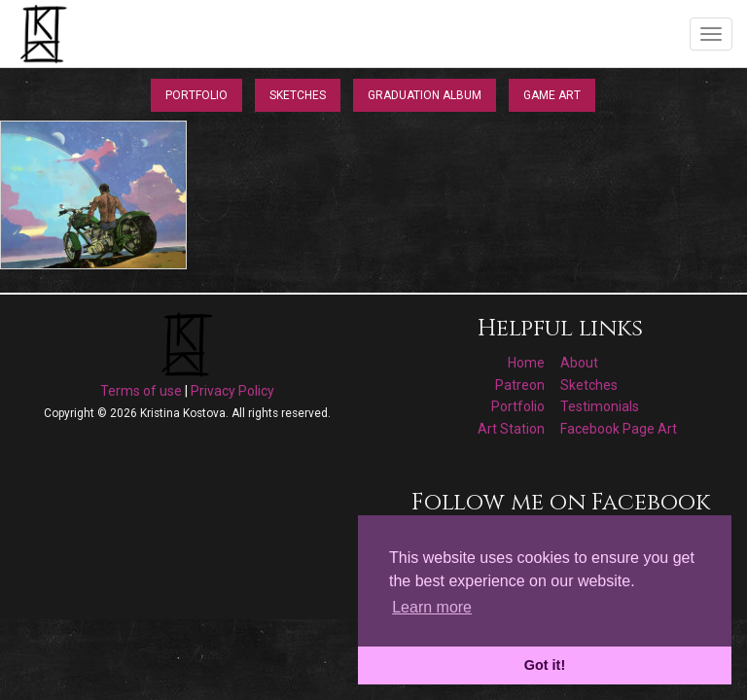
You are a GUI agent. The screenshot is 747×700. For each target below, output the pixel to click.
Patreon (520, 385)
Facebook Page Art (619, 429)
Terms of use (141, 391)
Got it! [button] (545, 665)
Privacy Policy (232, 391)
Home (526, 363)
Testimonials (600, 406)
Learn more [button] (432, 607)
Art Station (511, 429)
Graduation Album (425, 95)
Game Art (552, 95)
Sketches (298, 95)
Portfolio (196, 95)
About (579, 363)
